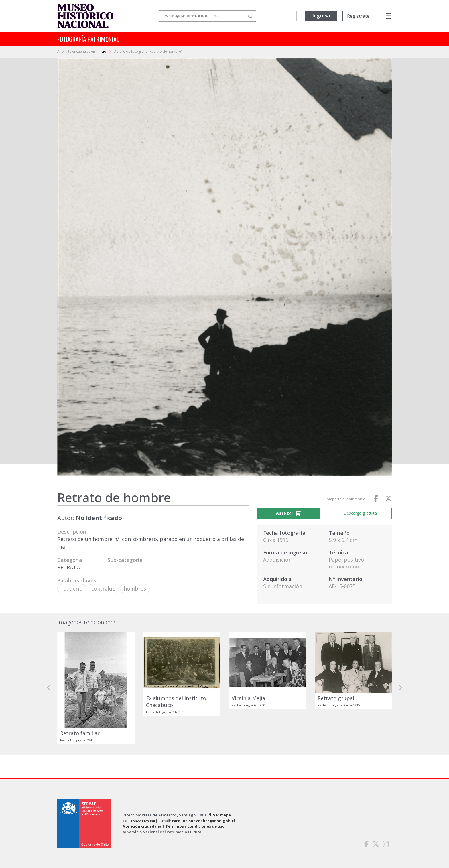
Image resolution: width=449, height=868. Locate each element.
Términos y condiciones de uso (195, 826)
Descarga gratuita (360, 513)
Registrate (358, 16)
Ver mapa (220, 815)
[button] (49, 688)
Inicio (102, 51)
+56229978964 (142, 821)
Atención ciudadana (142, 826)
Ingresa (321, 16)
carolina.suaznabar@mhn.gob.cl (203, 821)
